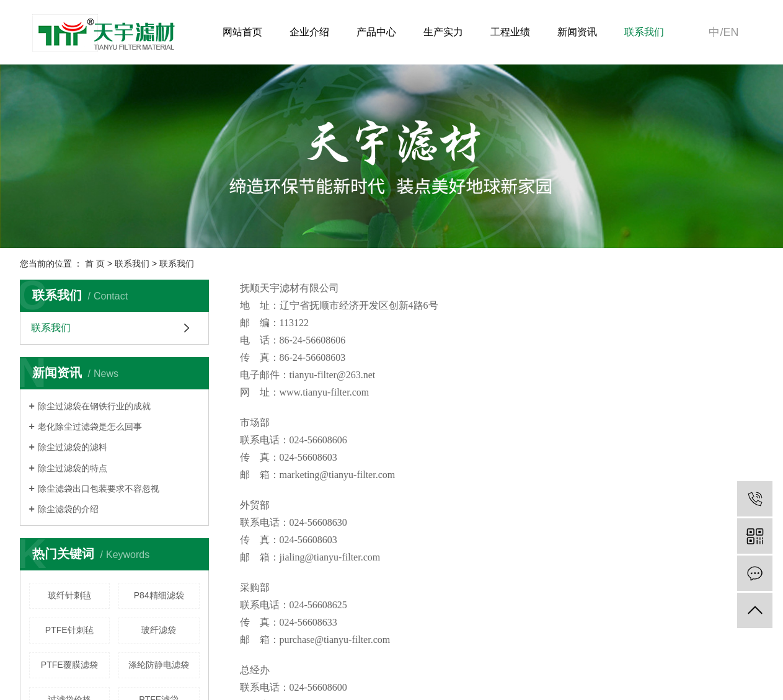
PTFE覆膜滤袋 (69, 665)
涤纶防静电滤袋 (159, 665)
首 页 (95, 264)
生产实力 (443, 32)
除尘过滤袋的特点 (73, 468)
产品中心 (376, 32)
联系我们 (644, 32)
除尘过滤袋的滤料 (73, 447)
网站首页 (242, 32)
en (731, 32)
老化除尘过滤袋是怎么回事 (90, 427)
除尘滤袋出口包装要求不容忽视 (99, 489)
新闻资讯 (577, 32)
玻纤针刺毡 (69, 595)
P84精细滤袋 (159, 595)
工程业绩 (510, 32)
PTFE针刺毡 (69, 630)
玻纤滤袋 (159, 630)
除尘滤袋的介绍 (68, 509)
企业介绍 (309, 32)
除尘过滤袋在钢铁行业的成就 (94, 406)
